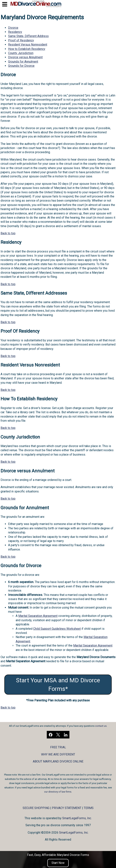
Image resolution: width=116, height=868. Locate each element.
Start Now (58, 863)
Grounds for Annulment (23, 62)
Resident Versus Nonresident (28, 45)
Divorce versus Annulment (25, 57)
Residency (15, 32)
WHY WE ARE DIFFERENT (58, 754)
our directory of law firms (58, 792)
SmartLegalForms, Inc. (77, 818)
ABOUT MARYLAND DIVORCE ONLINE (58, 761)
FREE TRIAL (58, 747)
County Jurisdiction (21, 53)
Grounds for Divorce (21, 66)
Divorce (13, 28)
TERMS (89, 808)
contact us (101, 726)
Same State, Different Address (28, 36)
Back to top (8, 233)
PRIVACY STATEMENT (67, 808)
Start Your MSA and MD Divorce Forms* (58, 684)
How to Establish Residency (27, 49)
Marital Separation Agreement (38, 616)
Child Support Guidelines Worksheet (57, 629)
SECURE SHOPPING (36, 808)
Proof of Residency (21, 40)
